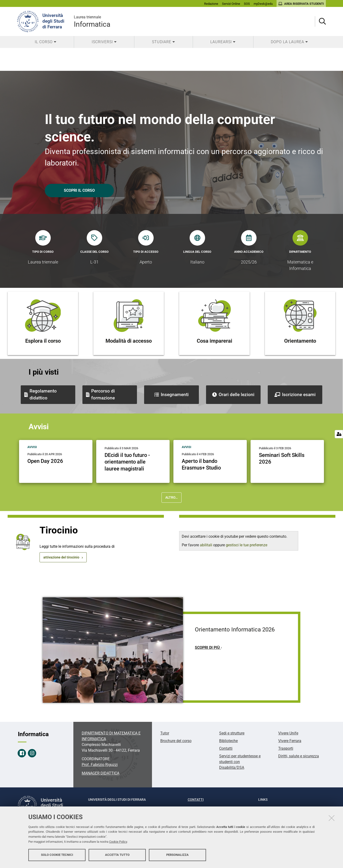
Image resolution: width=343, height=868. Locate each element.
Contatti (226, 748)
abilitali (207, 545)
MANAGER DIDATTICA (101, 773)
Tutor (165, 733)
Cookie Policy (118, 842)
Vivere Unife (288, 733)
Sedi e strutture (232, 733)
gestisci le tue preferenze (247, 545)
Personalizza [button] (177, 855)
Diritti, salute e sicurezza (299, 756)
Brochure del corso (176, 741)
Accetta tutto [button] (117, 855)
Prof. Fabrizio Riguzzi (100, 765)
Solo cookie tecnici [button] (57, 855)
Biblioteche (228, 741)
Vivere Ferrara (290, 741)
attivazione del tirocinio (61, 557)
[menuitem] (45, 42)
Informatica (92, 21)
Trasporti (286, 748)
